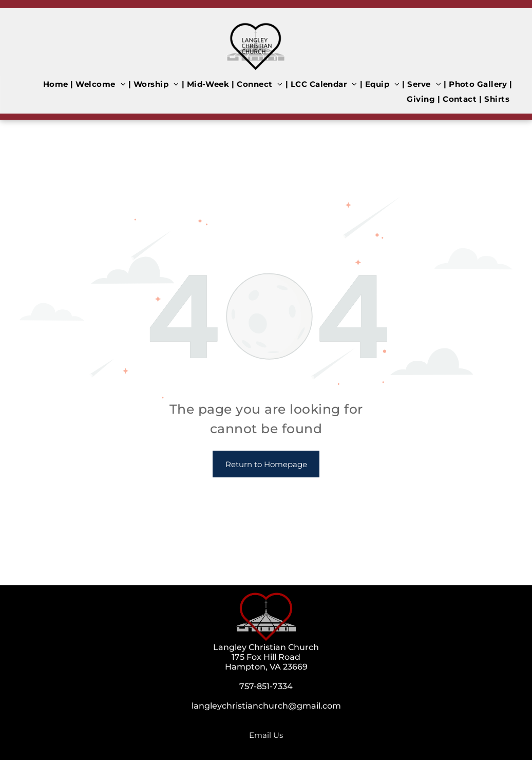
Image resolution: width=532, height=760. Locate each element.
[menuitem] (57, 84)
